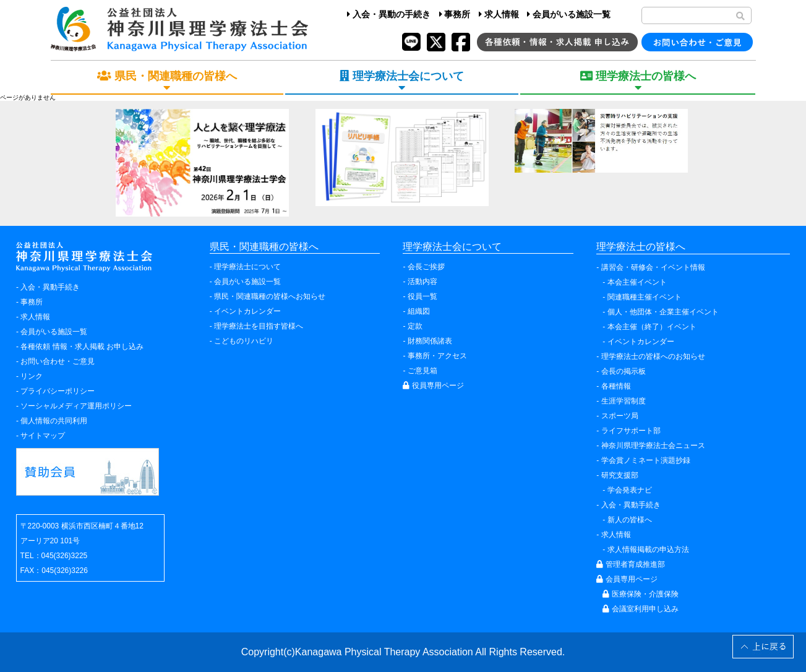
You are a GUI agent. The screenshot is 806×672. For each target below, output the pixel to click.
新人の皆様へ (630, 520)
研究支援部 (620, 475)
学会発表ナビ (630, 490)
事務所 (455, 14)
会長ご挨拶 (426, 267)
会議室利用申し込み (640, 609)
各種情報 (616, 386)
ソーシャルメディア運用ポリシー (76, 406)
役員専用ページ (433, 386)
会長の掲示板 (624, 371)
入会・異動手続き (50, 287)
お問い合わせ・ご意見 (58, 361)
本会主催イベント (637, 282)
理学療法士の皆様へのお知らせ (653, 356)
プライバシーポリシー (58, 391)
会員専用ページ (627, 579)
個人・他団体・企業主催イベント (663, 312)
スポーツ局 (620, 416)
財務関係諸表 (430, 341)
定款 (415, 326)
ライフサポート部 (631, 431)
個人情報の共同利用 (54, 421)
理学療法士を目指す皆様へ (259, 326)
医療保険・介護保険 (640, 594)
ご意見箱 (422, 371)
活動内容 (422, 282)
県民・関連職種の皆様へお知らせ (270, 296)
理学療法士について (247, 267)
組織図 (419, 311)
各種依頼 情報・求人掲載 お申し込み (82, 347)
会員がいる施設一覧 (569, 14)
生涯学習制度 (624, 401)
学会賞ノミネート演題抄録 (646, 460)
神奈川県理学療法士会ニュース (653, 446)
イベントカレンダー (247, 311)
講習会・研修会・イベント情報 (653, 267)
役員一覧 (422, 296)
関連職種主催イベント (645, 297)
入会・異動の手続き (389, 14)
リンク (32, 376)
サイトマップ (43, 436)
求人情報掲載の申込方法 (648, 549)
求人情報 (499, 14)
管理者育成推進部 (630, 564)
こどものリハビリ (244, 341)
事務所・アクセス (437, 356)
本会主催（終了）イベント (652, 327)
